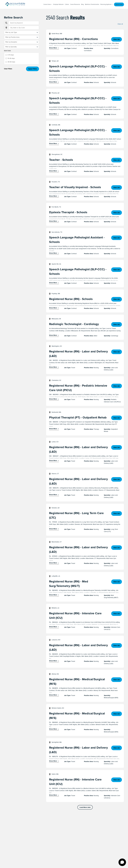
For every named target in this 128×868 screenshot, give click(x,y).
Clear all (120, 24)
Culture (67, 4)
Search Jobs (119, 4)
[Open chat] (122, 862)
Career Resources (75, 4)
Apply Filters (32, 69)
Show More (53, 48)
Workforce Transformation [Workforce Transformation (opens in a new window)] (92, 4)
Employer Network (58, 4)
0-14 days (11, 55)
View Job (117, 39)
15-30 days (11, 58)
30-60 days (11, 62)
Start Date (7, 51)
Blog (82, 4)
